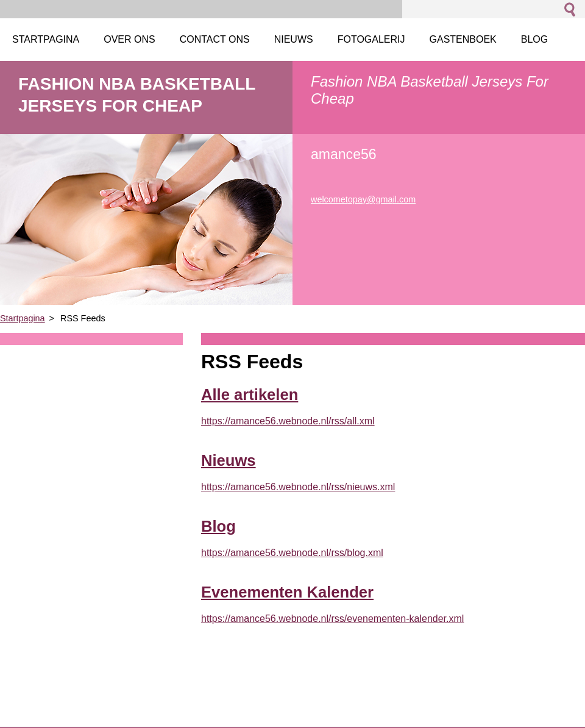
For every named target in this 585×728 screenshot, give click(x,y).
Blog (218, 526)
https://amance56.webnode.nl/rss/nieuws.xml (298, 487)
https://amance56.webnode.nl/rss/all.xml (288, 421)
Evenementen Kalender (287, 592)
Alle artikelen (250, 394)
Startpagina (23, 318)
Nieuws (229, 460)
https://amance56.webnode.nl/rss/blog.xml (292, 553)
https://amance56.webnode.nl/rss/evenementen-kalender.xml (332, 619)
